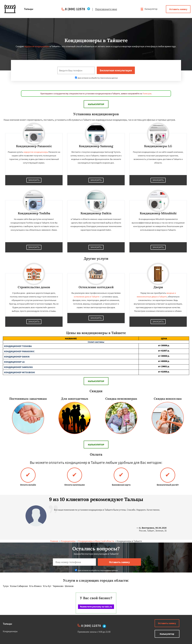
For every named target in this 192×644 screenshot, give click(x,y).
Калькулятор (149, 9)
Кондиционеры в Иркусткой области (96, 541)
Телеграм (147, 94)
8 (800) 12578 (75, 9)
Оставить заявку (178, 9)
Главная (54, 541)
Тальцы (7, 624)
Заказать (34, 180)
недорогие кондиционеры (37, 46)
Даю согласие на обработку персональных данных (96, 78)
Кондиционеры (68, 541)
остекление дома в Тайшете (87, 297)
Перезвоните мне (106, 9)
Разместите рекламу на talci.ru (96, 607)
